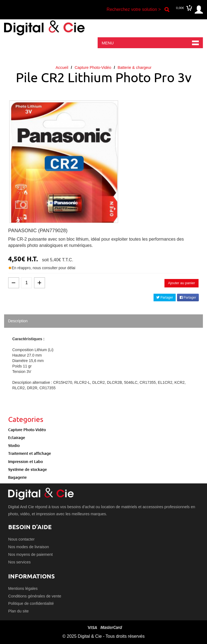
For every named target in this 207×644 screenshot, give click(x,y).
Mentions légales (23, 588)
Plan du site (18, 611)
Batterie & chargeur (134, 68)
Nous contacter (21, 539)
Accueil (62, 68)
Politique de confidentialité (31, 603)
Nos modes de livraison (29, 547)
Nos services (19, 562)
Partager (165, 298)
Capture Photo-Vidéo (93, 68)
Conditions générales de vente (35, 596)
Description (18, 321)
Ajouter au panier (181, 283)
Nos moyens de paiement (30, 554)
